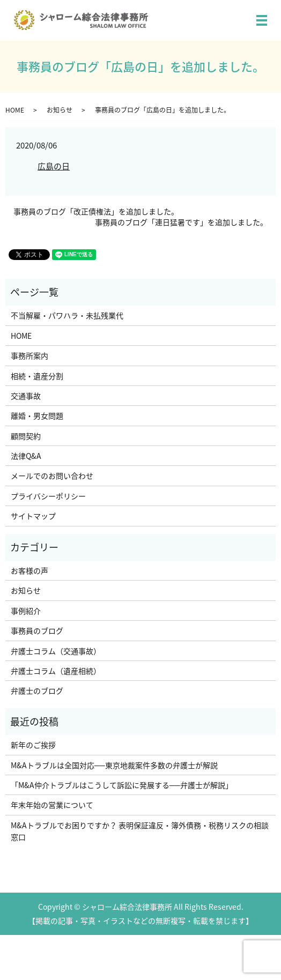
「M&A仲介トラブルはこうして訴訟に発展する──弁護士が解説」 (122, 785)
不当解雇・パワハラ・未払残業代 (67, 315)
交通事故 (26, 396)
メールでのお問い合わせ (52, 476)
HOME (15, 110)
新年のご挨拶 (33, 745)
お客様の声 (29, 570)
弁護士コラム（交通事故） (56, 651)
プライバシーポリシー (48, 496)
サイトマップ (33, 516)
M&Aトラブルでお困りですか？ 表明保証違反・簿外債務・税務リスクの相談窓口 (140, 831)
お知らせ (60, 110)
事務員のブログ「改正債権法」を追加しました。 (96, 211)
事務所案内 (29, 355)
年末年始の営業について (52, 805)
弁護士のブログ (37, 691)
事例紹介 (26, 611)
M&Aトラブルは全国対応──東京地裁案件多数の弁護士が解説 (114, 765)
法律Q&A (26, 456)
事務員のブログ (37, 630)
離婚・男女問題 (37, 415)
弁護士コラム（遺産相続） (56, 671)
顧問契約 (26, 436)
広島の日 (54, 166)
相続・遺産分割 (37, 376)
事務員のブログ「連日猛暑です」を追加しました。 (181, 222)
